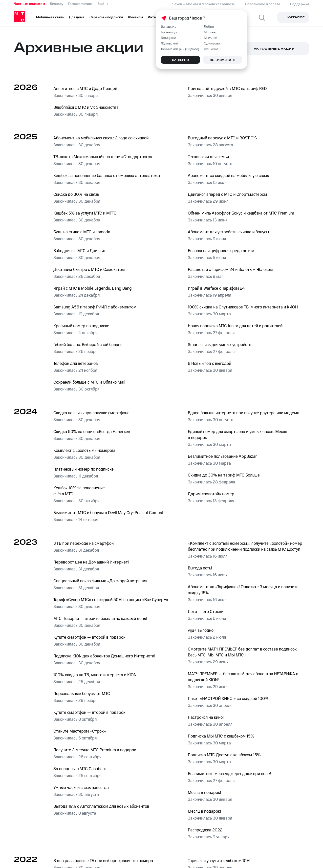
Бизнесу (57, 4)
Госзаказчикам (80, 4)
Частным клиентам (29, 4)
